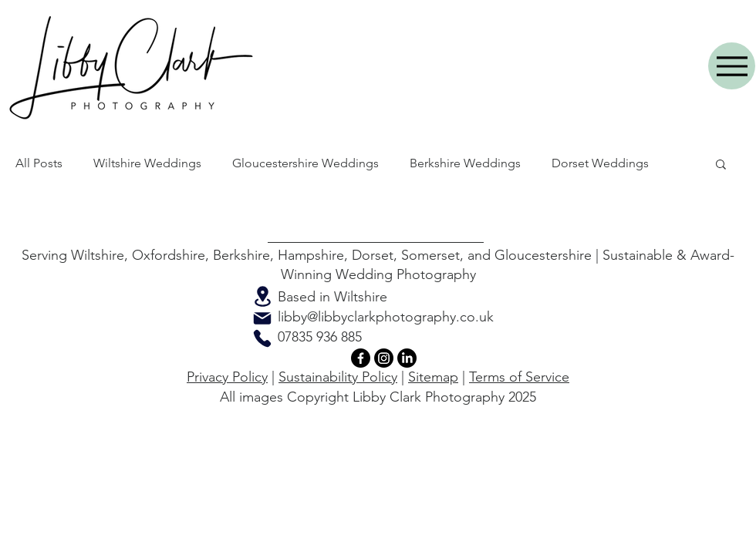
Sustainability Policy (338, 377)
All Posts (39, 163)
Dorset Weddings (600, 163)
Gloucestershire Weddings (305, 163)
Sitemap (433, 377)
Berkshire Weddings (465, 163)
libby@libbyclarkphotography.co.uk (386, 317)
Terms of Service (519, 377)
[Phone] (262, 338)
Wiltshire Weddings (147, 163)
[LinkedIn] (407, 358)
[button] (721, 165)
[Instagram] (384, 358)
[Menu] (732, 66)
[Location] (262, 296)
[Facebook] (361, 358)
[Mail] (262, 318)
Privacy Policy (227, 377)
